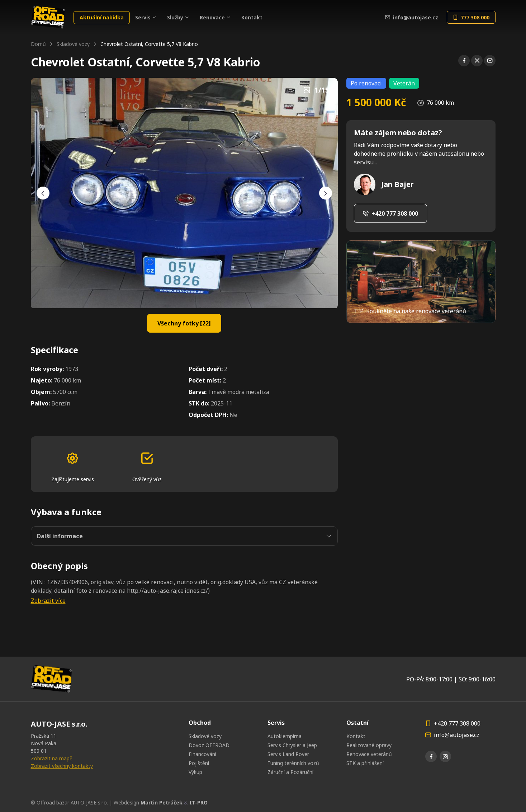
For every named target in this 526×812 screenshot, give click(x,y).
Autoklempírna (285, 736)
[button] (184, 601)
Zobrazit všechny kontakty (62, 766)
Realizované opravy (369, 745)
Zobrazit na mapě (52, 758)
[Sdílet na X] (477, 61)
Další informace (60, 536)
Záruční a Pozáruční (290, 772)
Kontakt (252, 17)
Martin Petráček (162, 802)
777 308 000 (471, 17)
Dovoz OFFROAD (209, 745)
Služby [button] (175, 17)
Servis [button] (143, 17)
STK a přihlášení (365, 763)
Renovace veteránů (369, 754)
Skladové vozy (73, 44)
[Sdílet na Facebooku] (464, 61)
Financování (202, 754)
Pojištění (199, 763)
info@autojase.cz (412, 17)
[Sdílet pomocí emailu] (490, 61)
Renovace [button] (212, 17)
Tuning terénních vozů (293, 763)
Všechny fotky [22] (184, 323)
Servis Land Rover (288, 754)
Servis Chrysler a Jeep (292, 745)
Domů (38, 44)
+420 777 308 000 (390, 213)
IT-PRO (198, 802)
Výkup (195, 772)
